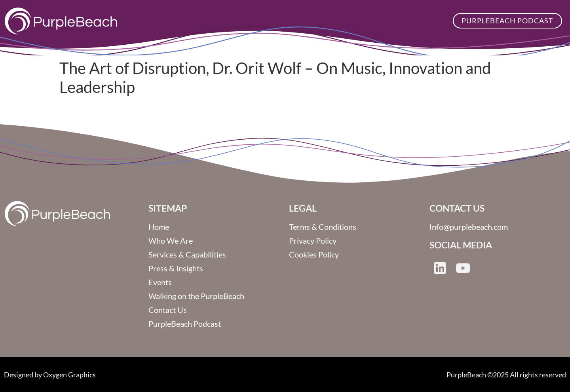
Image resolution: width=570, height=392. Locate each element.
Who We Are (171, 241)
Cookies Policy (314, 254)
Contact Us (168, 310)
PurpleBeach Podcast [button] (507, 21)
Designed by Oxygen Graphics (50, 375)
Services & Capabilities (187, 254)
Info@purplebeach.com (469, 227)
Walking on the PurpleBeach (196, 296)
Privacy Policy (313, 241)
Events (160, 282)
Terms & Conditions (323, 227)
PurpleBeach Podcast (185, 324)
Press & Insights (176, 268)
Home (159, 227)
